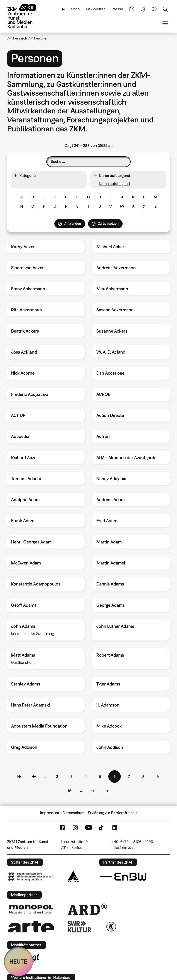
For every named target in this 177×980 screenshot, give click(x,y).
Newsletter (96, 9)
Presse (117, 9)
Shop (75, 9)
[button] (49, 176)
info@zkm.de (122, 847)
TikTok (102, 827)
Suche (165, 9)
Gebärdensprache (143, 9)
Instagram (75, 827)
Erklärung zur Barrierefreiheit (112, 813)
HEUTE (18, 961)
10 (72, 790)
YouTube (88, 827)
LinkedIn (115, 827)
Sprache (154, 9)
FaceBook (62, 827)
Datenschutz (74, 813)
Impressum (50, 813)
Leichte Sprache (132, 9)
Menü (165, 23)
